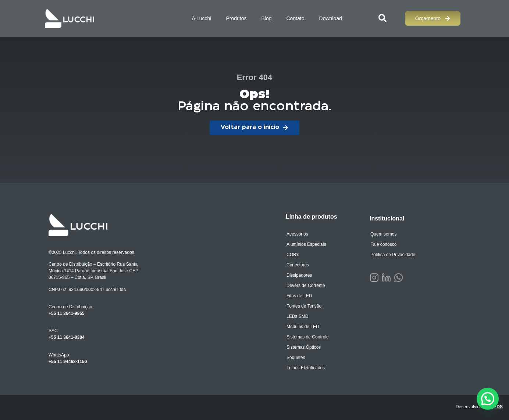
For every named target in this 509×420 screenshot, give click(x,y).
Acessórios (297, 234)
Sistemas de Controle (308, 337)
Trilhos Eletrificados (306, 368)
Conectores (298, 265)
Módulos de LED (303, 327)
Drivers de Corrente (306, 286)
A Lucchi (201, 18)
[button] (488, 399)
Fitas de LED (299, 296)
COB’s (293, 255)
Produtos (236, 18)
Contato (295, 18)
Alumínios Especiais (306, 244)
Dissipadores (299, 275)
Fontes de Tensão (304, 306)
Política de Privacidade (393, 255)
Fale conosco (383, 244)
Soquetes (296, 358)
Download (331, 18)
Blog (266, 18)
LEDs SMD (297, 316)
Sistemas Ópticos (304, 347)
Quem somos (383, 234)
